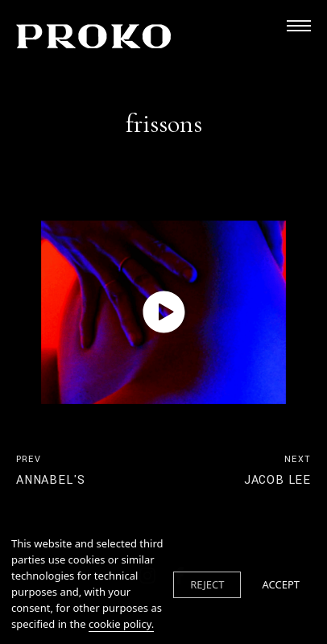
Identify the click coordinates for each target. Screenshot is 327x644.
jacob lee (277, 470)
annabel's (51, 470)
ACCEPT (281, 584)
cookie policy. (121, 624)
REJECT (207, 584)
